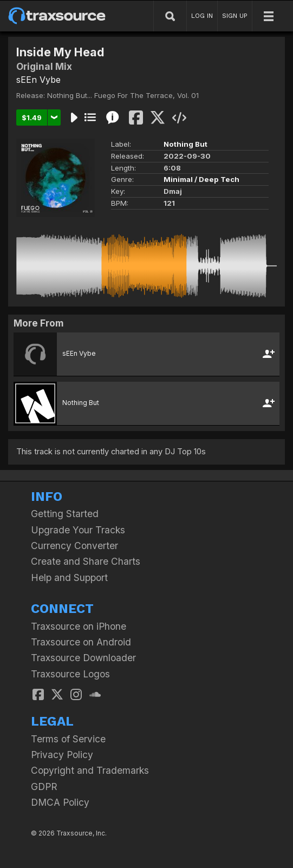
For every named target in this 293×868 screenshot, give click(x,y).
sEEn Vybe (38, 80)
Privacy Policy (62, 755)
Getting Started (65, 514)
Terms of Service (68, 739)
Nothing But (185, 144)
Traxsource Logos (70, 674)
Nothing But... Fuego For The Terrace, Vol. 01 (123, 95)
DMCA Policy (60, 802)
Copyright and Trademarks (90, 770)
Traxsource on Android (81, 642)
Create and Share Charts (86, 561)
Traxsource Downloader (83, 658)
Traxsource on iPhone (79, 626)
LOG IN (202, 16)
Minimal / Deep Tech (201, 179)
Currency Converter (74, 546)
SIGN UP (235, 16)
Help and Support (69, 577)
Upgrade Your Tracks (78, 530)
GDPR (44, 787)
